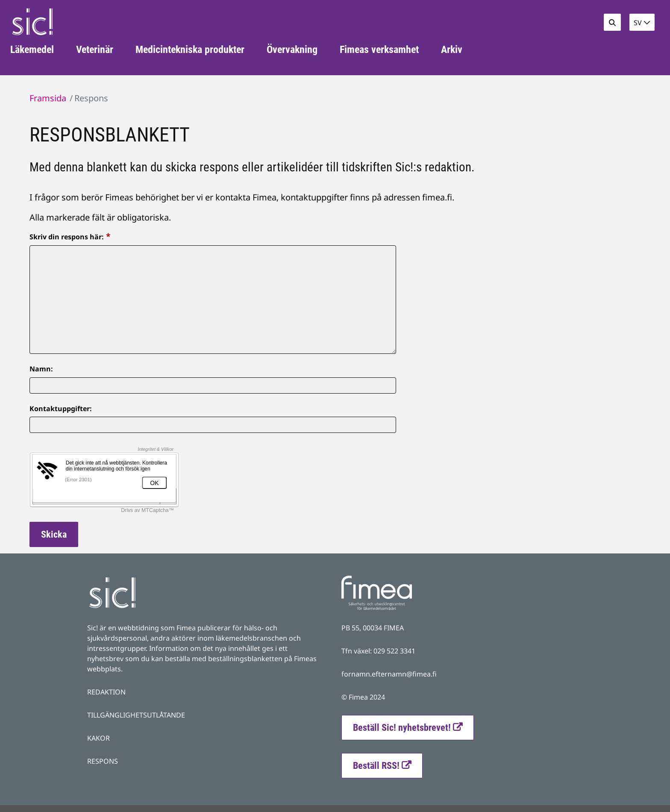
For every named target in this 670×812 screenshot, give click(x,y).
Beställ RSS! (388, 765)
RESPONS (103, 761)
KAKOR (98, 738)
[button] (642, 22)
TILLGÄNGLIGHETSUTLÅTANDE (136, 715)
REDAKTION (106, 692)
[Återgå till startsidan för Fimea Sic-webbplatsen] (32, 22)
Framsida (48, 98)
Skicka (54, 534)
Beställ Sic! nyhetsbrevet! (413, 727)
